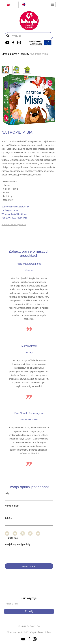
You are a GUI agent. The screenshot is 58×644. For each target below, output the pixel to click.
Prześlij (29, 611)
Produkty (24, 54)
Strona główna (9, 54)
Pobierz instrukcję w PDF (14, 225)
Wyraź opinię (29, 566)
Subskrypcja (29, 598)
